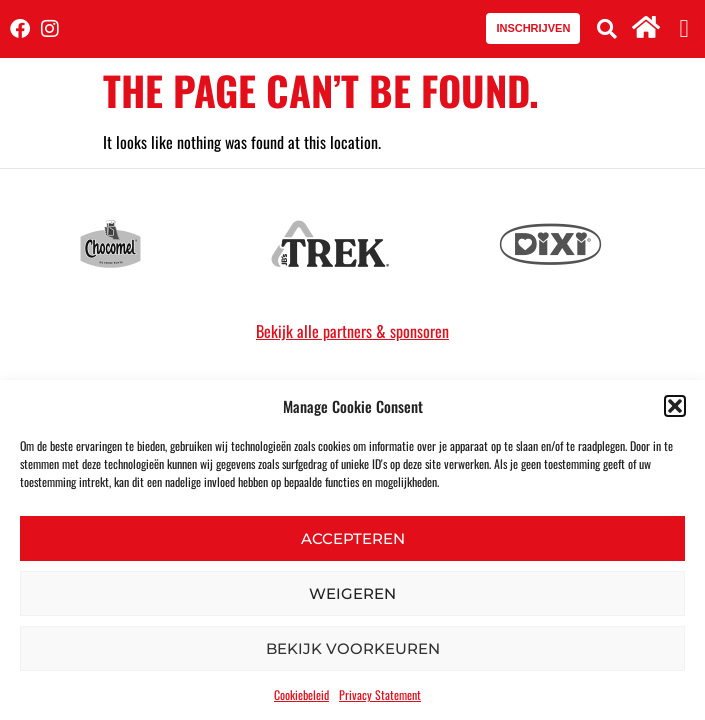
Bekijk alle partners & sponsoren (352, 331)
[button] (675, 406)
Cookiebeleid (301, 694)
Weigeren (352, 593)
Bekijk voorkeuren (353, 648)
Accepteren (353, 538)
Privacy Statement (380, 694)
